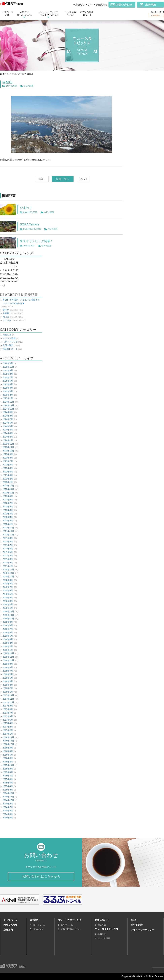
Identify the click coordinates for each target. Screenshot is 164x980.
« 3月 (3, 285)
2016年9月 (8, 748)
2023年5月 (8, 468)
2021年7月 (8, 545)
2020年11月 (8, 573)
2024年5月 (8, 426)
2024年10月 (8, 409)
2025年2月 (8, 395)
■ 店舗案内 (79, 5)
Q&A (133, 920)
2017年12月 (8, 695)
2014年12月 (8, 793)
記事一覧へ (63, 179)
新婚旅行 (35, 920)
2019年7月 (8, 629)
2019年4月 (8, 639)
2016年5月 (8, 758)
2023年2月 (8, 479)
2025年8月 (8, 374)
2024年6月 (8, 423)
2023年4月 (8, 472)
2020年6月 (8, 590)
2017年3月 (8, 727)
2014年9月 (8, 804)
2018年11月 (8, 657)
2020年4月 (8, 597)
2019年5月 (8, 636)
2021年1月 (8, 566)
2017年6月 (8, 716)
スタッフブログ (10, 342)
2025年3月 (8, 391)
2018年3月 (8, 685)
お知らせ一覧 (18, 74)
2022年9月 (8, 496)
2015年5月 (8, 783)
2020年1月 (8, 608)
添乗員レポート (10, 349)
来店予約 (102, 925)
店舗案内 (8, 930)
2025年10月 (8, 367)
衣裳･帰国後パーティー (71, 929)
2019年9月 (8, 622)
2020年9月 (8, 580)
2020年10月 (8, 577)
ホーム (6, 74)
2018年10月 (8, 660)
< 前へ (42, 179)
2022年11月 (8, 489)
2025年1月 (8, 398)
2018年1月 (8, 692)
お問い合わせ (102, 920)
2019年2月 (8, 646)
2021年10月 (8, 535)
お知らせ (7, 335)
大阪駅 (6, 313)
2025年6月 (8, 381)
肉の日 (6, 317)
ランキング (38, 929)
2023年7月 (8, 461)
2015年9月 (8, 769)
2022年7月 (8, 503)
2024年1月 (8, 440)
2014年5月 (8, 814)
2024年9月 (8, 412)
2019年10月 (8, 618)
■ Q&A (89, 5)
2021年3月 (8, 559)
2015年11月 (8, 765)
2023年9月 (8, 454)
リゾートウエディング (70, 920)
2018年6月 (8, 674)
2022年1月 (8, 524)
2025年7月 (8, 377)
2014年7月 (8, 807)
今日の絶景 (28, 86)
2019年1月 (8, 650)
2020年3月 (8, 601)
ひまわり (27, 207)
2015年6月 (8, 779)
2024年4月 (8, 430)
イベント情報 (9, 338)
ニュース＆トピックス (106, 929)
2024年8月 (8, 416)
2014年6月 (8, 811)
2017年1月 (8, 734)
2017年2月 (8, 730)
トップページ (10, 920)
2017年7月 (8, 713)
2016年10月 (8, 744)
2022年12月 (8, 486)
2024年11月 (8, 405)
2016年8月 (8, 751)
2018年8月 (8, 667)
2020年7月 (8, 587)
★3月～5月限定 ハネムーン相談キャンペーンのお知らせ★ (21, 302)
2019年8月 (8, 625)
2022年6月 (8, 507)
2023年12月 (8, 444)
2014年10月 (8, 800)
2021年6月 (8, 548)
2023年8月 (8, 458)
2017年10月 (8, 702)
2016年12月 (8, 737)
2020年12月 (8, 569)
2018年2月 (8, 688)
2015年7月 (8, 776)
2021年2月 (8, 562)
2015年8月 (8, 772)
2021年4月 (8, 556)
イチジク (7, 320)
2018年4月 (8, 681)
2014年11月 (8, 797)
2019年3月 (8, 643)
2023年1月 (8, 482)
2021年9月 (8, 538)
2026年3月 (8, 363)
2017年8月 (8, 709)
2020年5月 (8, 594)
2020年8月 (8, 583)
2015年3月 (8, 790)
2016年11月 (8, 741)
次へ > (83, 179)
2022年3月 (8, 517)
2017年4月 (8, 723)
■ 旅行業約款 (100, 5)
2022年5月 (8, 510)
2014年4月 (8, 818)
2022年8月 (8, 500)
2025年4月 (8, 388)
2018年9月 (8, 664)
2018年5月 (8, 678)
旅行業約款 (137, 925)
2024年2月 (8, 437)
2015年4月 (8, 786)
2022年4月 (8, 514)
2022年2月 (8, 521)
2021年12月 (8, 527)
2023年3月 (8, 475)
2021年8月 (8, 542)
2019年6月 (8, 632)
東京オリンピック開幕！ (38, 241)
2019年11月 (8, 615)
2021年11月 (8, 531)
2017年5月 (8, 720)
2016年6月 (8, 755)
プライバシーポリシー (143, 930)
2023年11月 (8, 447)
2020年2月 (8, 604)
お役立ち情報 (10, 925)
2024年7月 (8, 419)
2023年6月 (8, 465)
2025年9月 (8, 370)
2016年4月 (8, 762)
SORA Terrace (31, 224)
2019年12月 (8, 611)
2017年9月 (8, 706)
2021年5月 (8, 552)
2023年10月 (8, 451)
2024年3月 (8, 433)
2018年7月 (8, 671)
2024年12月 (8, 402)
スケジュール (39, 925)
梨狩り (6, 310)
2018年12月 (8, 653)
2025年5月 (8, 384)
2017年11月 (8, 699)
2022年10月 (8, 493)
